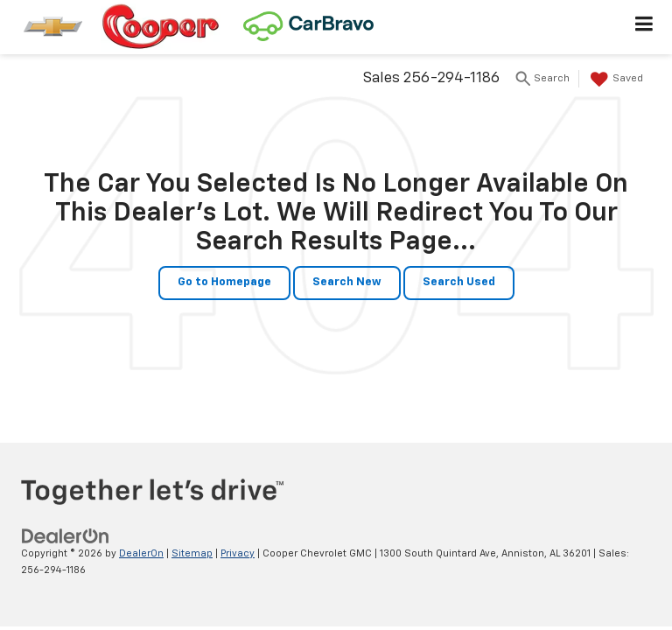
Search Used (459, 282)
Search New (347, 282)
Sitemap (192, 553)
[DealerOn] (66, 536)
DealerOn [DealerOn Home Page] (141, 553)
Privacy (238, 553)
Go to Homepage (224, 282)
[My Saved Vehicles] (615, 80)
